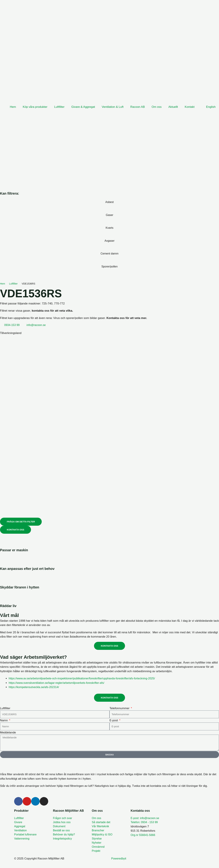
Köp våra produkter (35, 107)
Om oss (157, 107)
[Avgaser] (109, 247)
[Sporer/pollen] (109, 273)
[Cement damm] (109, 260)
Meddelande (8, 733)
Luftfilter (59, 107)
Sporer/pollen (109, 267)
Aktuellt (173, 107)
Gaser (109, 215)
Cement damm (109, 254)
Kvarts (109, 228)
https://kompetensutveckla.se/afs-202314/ (35, 688)
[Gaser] (109, 221)
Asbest (109, 202)
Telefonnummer (120, 709)
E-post (114, 721)
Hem (13, 107)
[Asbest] (109, 209)
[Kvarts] (109, 234)
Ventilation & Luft (113, 107)
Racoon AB (138, 107)
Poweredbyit (119, 862)
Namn (4, 721)
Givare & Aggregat (83, 107)
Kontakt (190, 107)
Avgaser (109, 241)
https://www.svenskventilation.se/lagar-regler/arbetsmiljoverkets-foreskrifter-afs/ (59, 684)
